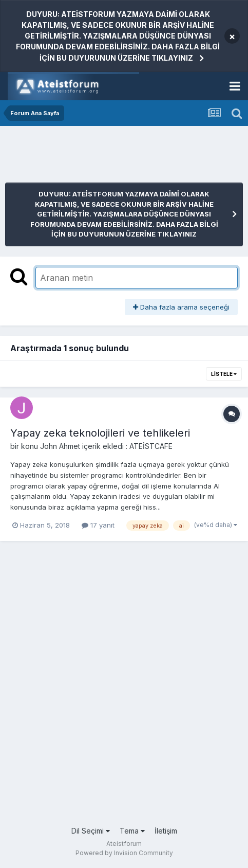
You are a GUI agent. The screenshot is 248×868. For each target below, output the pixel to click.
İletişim (166, 831)
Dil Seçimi (91, 831)
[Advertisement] (87, 157)
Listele (224, 374)
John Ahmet (60, 446)
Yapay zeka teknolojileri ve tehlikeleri (100, 433)
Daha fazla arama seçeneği (181, 307)
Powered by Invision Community (124, 853)
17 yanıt (98, 525)
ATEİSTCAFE (151, 446)
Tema (132, 831)
